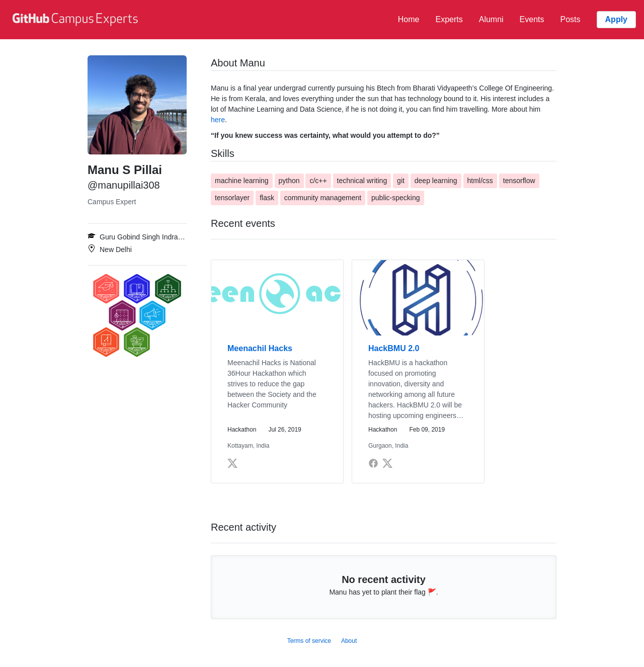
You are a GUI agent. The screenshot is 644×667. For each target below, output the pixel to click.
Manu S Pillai (125, 170)
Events (532, 19)
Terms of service (309, 641)
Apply (616, 19)
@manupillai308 (124, 185)
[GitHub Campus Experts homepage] (76, 20)
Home (409, 19)
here (218, 120)
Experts (449, 19)
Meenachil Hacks (260, 348)
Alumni (491, 19)
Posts (571, 19)
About (349, 641)
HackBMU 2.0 (394, 348)
